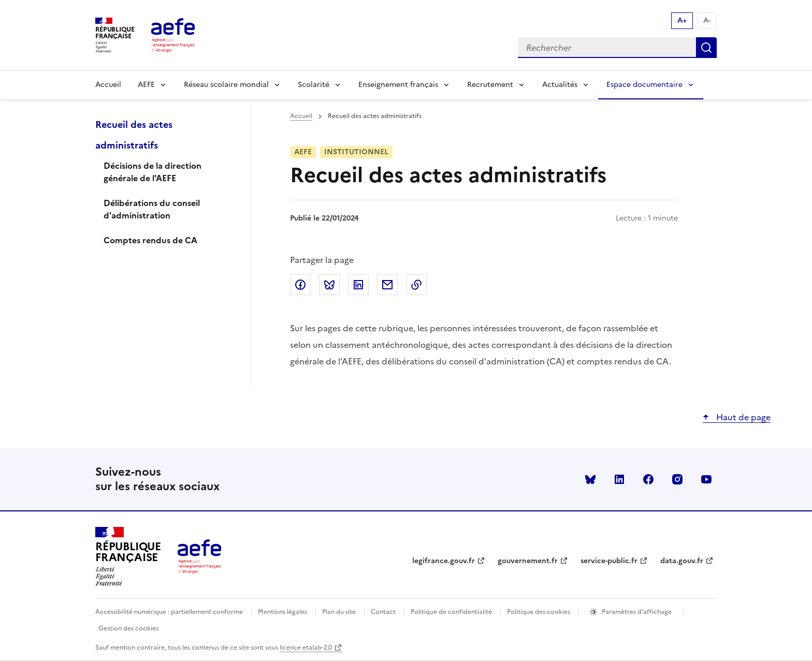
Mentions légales (282, 612)
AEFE (146, 85)
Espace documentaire (644, 85)
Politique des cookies (539, 612)
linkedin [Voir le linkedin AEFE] (619, 479)
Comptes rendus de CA (150, 240)
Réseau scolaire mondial (226, 85)
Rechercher (706, 48)
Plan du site (339, 612)
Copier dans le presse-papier (416, 285)
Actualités (560, 85)
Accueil (108, 85)
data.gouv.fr (682, 561)
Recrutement (490, 85)
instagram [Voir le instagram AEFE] (677, 479)
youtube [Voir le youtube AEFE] (706, 479)
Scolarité (314, 85)
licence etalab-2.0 (306, 648)
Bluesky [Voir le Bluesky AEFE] (590, 479)
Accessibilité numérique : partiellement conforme (169, 612)
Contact (383, 612)
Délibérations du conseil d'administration (152, 209)
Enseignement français (398, 85)
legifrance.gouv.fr (444, 561)
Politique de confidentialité (451, 612)
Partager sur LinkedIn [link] (358, 285)
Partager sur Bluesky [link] (329, 285)
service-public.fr (609, 561)
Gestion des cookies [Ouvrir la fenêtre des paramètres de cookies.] (128, 628)
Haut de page (742, 417)
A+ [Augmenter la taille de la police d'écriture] (682, 20)
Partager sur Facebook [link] (300, 285)
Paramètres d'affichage (637, 612)
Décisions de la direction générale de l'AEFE (153, 172)
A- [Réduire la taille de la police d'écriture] (707, 20)
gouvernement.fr (528, 561)
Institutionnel (356, 152)
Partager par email (387, 285)
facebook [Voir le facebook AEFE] (648, 479)
